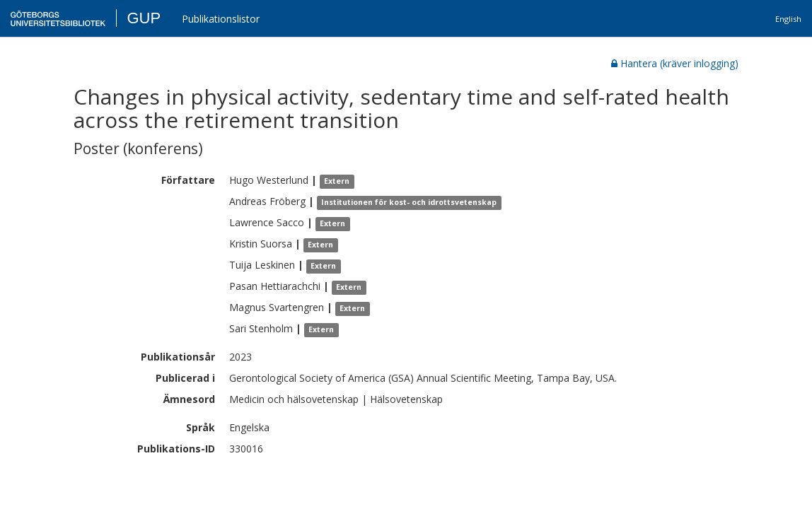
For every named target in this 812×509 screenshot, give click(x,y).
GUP (144, 18)
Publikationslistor (221, 19)
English (788, 19)
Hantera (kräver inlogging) (675, 63)
